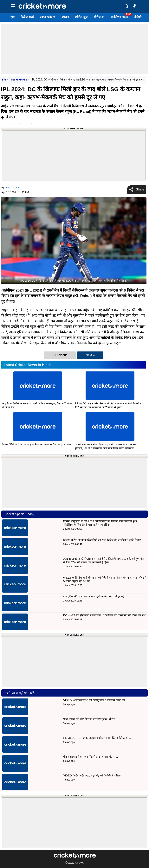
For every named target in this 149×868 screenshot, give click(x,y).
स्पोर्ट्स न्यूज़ (81, 17)
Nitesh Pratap (13, 187)
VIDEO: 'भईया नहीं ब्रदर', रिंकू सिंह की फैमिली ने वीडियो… (93, 775)
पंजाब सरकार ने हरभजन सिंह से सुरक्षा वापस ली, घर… (91, 757)
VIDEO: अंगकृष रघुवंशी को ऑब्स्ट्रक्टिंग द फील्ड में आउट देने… (95, 700)
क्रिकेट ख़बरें (27, 17)
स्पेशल (65, 17)
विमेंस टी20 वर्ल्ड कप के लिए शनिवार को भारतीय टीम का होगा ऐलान (37, 444)
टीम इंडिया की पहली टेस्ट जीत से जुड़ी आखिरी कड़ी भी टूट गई (94, 596)
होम (13, 17)
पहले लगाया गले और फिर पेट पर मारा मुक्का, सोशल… (91, 719)
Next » (90, 355)
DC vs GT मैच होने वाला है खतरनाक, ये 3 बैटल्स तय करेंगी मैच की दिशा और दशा (105, 615)
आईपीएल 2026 (119, 17)
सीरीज (99, 17)
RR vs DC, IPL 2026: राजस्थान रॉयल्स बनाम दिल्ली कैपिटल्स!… (97, 738)
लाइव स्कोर (48, 17)
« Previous (60, 355)
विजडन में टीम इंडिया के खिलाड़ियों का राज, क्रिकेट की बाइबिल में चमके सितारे (102, 540)
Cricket (79, 863)
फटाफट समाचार (19, 80)
